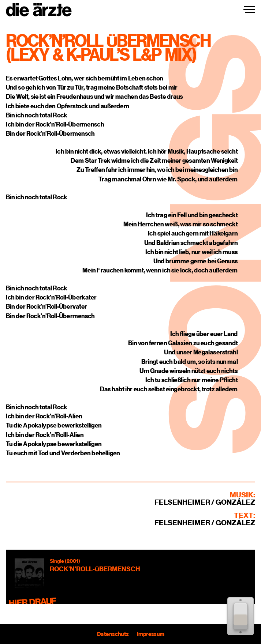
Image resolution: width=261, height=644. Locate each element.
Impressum (150, 634)
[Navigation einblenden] (249, 10)
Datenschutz (113, 634)
